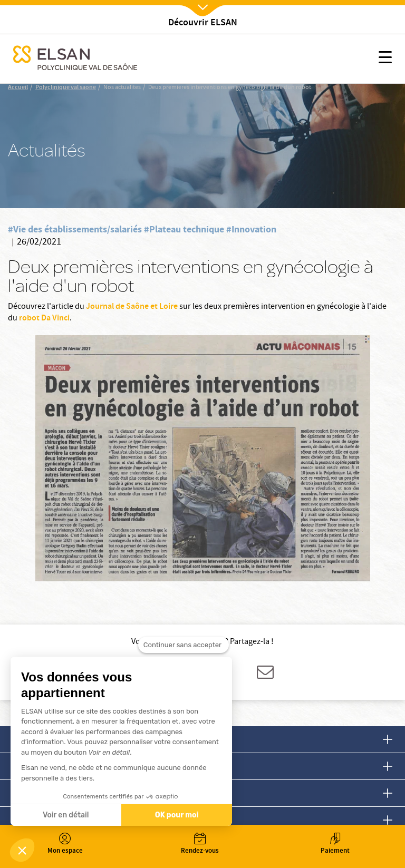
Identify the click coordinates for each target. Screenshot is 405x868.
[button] (22, 850)
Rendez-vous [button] (200, 845)
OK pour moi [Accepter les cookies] (177, 815)
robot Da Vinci (44, 319)
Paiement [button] (335, 845)
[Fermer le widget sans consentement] (184, 647)
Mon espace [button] (65, 845)
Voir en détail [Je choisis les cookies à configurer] (66, 815)
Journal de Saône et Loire (132, 307)
